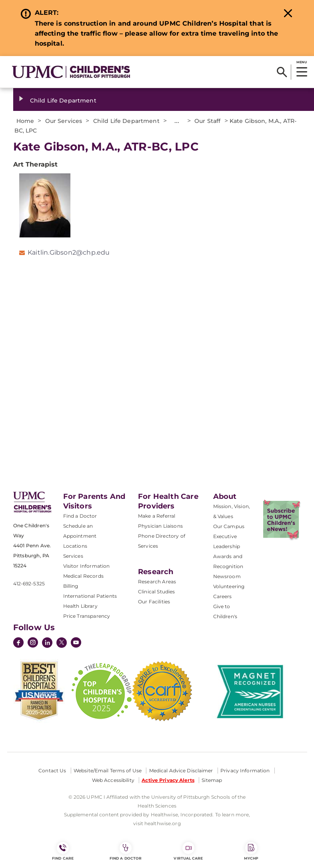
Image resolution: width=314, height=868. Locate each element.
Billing (71, 586)
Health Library (80, 606)
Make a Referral (157, 516)
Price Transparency (87, 616)
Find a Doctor (80, 516)
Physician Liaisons (160, 526)
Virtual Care (188, 851)
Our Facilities (154, 602)
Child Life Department (63, 100)
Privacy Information (245, 771)
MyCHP (251, 851)
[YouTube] (76, 643)
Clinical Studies (157, 592)
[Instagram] (33, 643)
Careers (223, 596)
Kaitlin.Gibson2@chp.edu (69, 252)
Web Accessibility (113, 780)
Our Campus (229, 526)
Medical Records (83, 576)
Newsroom (227, 576)
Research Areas (157, 582)
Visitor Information (87, 566)
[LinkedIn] (47, 643)
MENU (301, 62)
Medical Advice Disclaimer (181, 771)
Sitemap (212, 780)
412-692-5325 (29, 584)
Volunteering (229, 586)
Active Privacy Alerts (168, 780)
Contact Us (52, 771)
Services (73, 556)
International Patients (90, 596)
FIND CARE (63, 851)
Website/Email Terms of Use (108, 771)
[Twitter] (62, 643)
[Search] (282, 72)
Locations (75, 546)
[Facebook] (18, 643)
